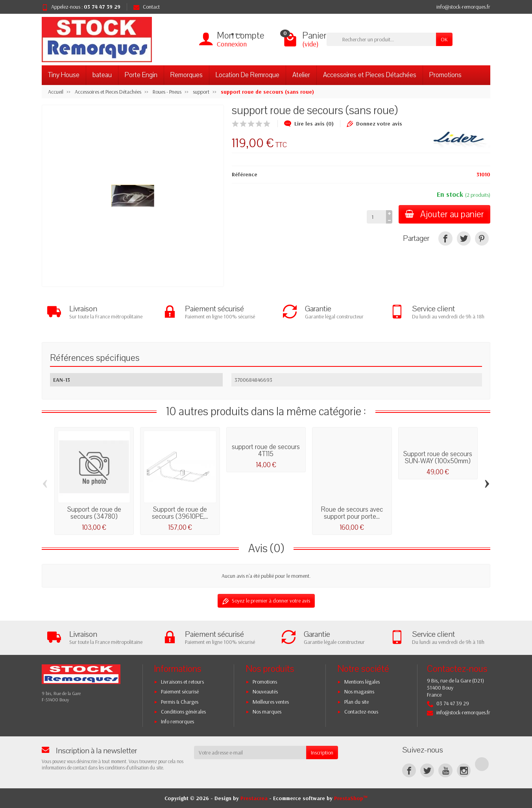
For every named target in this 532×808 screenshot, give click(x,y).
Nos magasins (359, 692)
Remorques (187, 75)
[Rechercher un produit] (381, 39)
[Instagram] (464, 770)
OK (444, 39)
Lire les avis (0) (309, 124)
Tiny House (64, 75)
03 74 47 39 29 (102, 7)
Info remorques (177, 721)
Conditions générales (183, 712)
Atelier (301, 75)
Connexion (232, 44)
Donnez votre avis (374, 124)
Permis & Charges (180, 702)
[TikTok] (482, 764)
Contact (147, 7)
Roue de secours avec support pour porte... (352, 513)
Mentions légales (362, 682)
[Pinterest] (482, 238)
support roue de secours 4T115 (266, 450)
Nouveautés (265, 692)
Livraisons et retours (182, 682)
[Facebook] (409, 770)
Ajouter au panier (444, 214)
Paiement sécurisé (180, 692)
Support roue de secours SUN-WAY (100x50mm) (438, 458)
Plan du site (357, 702)
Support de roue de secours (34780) (94, 513)
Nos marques (267, 712)
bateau (102, 75)
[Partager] (445, 238)
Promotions (445, 75)
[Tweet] (464, 238)
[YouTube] (445, 770)
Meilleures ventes (271, 702)
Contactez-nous (361, 712)
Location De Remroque (248, 75)
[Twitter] (427, 770)
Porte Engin (141, 75)
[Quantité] (376, 217)
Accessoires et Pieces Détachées (370, 75)
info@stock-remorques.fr (463, 7)
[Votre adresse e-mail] (250, 753)
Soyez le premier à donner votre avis (266, 601)
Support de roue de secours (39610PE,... (180, 513)
